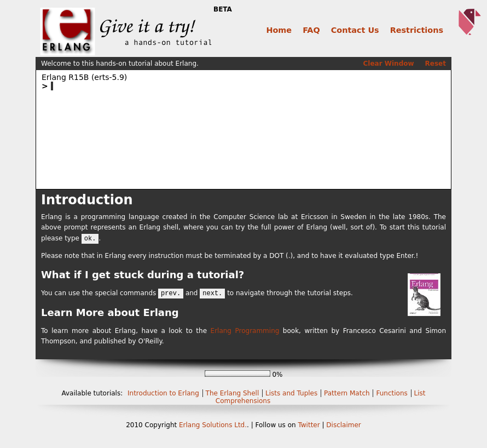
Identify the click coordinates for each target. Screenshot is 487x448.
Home (279, 30)
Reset (436, 64)
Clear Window (389, 64)
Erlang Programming (245, 331)
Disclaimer (343, 425)
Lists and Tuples (292, 393)
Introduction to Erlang (164, 393)
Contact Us (355, 30)
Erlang (189, 425)
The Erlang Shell (233, 393)
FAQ (311, 30)
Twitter (309, 425)
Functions (393, 393)
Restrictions (417, 30)
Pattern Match (348, 393)
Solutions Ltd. (224, 425)
